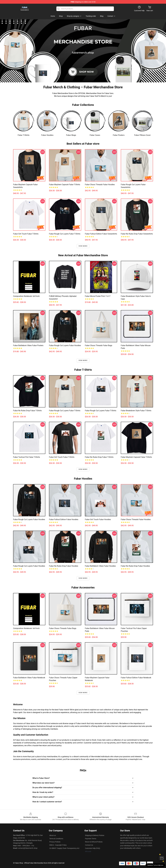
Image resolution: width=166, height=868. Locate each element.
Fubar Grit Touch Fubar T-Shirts (26, 234)
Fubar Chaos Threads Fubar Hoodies (100, 185)
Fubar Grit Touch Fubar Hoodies (98, 519)
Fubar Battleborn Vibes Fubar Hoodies (100, 566)
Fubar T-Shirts (24, 135)
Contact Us (89, 845)
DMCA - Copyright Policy (58, 845)
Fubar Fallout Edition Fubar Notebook (136, 678)
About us (53, 835)
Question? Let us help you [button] (155, 865)
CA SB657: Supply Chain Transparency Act (64, 848)
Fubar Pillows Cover (142, 135)
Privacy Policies (55, 842)
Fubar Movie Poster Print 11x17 (98, 296)
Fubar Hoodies (47, 135)
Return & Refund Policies (94, 842)
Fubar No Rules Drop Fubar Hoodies (64, 566)
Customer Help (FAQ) (93, 848)
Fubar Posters (119, 135)
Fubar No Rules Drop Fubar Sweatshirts (137, 234)
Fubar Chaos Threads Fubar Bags (99, 345)
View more (83, 246)
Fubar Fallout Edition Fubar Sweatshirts (101, 234)
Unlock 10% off (162, 858)
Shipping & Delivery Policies (95, 835)
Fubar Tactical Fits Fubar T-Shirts (27, 457)
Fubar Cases (95, 135)
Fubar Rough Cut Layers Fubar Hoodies (65, 345)
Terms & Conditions (56, 839)
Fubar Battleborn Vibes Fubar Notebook (29, 678)
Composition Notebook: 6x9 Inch (26, 296)
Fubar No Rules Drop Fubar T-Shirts (27, 411)
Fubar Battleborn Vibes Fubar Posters (28, 345)
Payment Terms (91, 839)
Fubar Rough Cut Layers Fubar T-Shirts (65, 234)
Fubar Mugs (71, 135)
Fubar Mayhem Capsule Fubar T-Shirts (65, 185)
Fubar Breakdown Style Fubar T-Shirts (136, 411)
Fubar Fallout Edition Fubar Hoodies (64, 519)
